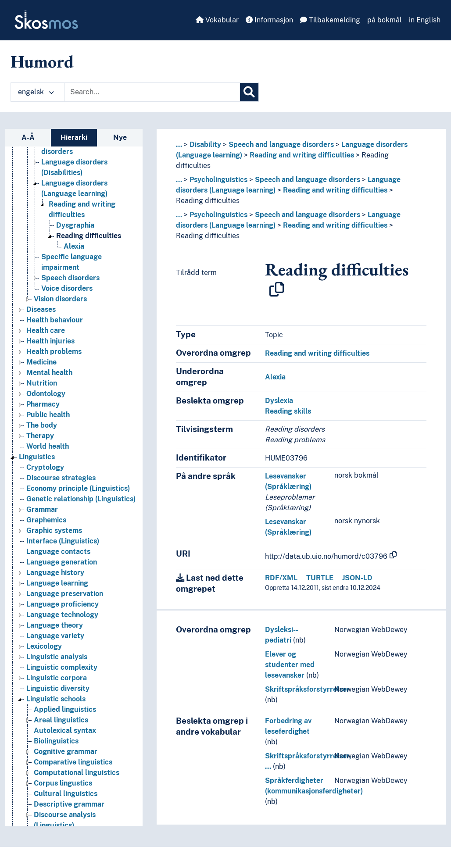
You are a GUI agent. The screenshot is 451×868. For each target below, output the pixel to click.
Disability (205, 145)
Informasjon (269, 20)
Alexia (275, 377)
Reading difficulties (208, 201)
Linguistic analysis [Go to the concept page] (57, 657)
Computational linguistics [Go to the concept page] (77, 773)
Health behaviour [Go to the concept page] (55, 320)
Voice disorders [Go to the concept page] (67, 288)
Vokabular (217, 20)
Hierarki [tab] (74, 138)
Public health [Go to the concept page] (48, 415)
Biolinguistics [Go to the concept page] (56, 741)
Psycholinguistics (218, 180)
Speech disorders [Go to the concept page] (70, 278)
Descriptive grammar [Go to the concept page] (69, 804)
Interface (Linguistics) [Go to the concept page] (63, 541)
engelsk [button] (36, 92)
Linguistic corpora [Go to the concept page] (57, 678)
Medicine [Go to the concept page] (41, 362)
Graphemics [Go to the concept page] (46, 520)
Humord (42, 61)
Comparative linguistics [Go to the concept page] (73, 762)
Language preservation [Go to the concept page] (65, 594)
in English (425, 20)
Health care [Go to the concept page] (46, 330)
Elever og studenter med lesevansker (290, 665)
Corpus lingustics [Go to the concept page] (63, 783)
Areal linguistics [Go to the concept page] (61, 720)
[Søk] (249, 92)
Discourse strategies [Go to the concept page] (61, 478)
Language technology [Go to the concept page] (62, 615)
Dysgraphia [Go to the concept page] (75, 225)
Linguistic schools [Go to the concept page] (56, 699)
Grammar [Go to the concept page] (42, 509)
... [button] (179, 145)
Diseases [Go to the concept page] (41, 309)
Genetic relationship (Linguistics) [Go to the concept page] (81, 499)
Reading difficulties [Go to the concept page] (89, 236)
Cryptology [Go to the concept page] (45, 467)
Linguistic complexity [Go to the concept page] (62, 667)
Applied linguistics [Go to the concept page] (65, 709)
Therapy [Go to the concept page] (40, 436)
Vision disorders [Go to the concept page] (60, 299)
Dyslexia (279, 401)
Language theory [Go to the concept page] (55, 625)
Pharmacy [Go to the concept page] (43, 404)
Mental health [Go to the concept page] (49, 373)
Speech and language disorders (281, 145)
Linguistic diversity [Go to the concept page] (58, 688)
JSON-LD (357, 578)
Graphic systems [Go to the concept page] (54, 530)
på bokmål (385, 20)
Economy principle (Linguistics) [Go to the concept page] (78, 488)
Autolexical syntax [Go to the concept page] (65, 730)
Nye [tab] (120, 138)
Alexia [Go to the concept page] (74, 246)
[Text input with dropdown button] (152, 92)
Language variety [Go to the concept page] (55, 636)
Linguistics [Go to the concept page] (37, 457)
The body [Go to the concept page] (42, 425)
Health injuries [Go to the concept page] (50, 341)
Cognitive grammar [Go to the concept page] (66, 752)
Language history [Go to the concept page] (55, 573)
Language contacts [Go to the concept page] (58, 552)
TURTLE (320, 578)
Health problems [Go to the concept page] (54, 352)
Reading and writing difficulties (302, 155)
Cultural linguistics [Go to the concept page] (66, 794)
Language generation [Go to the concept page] (62, 562)
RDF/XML (281, 578)
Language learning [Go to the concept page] (57, 583)
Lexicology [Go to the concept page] (44, 646)
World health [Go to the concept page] (48, 446)
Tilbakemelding (330, 20)
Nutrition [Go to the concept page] (42, 383)
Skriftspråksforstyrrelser (307, 689)
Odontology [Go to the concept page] (46, 394)
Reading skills (288, 411)
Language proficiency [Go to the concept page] (63, 604)
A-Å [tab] (28, 138)
